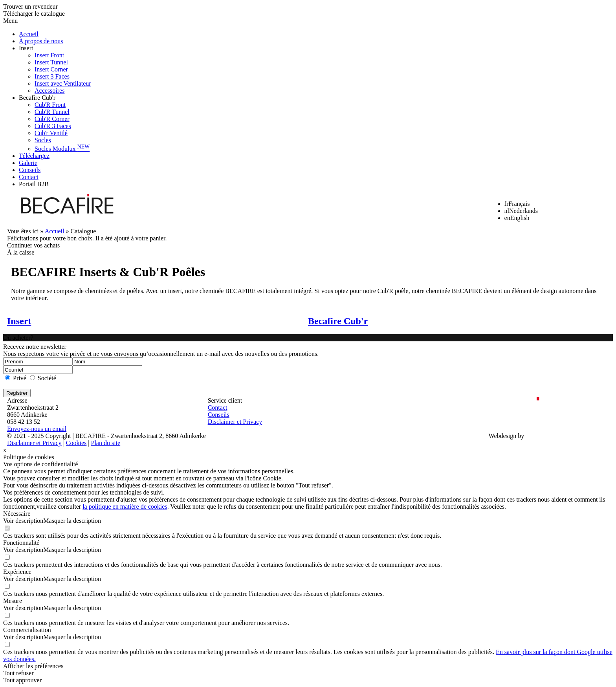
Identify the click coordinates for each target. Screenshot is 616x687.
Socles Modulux (62, 149)
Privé (20, 378)
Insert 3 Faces (52, 76)
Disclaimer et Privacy (235, 422)
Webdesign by (507, 436)
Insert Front (49, 55)
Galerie (28, 163)
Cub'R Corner (52, 119)
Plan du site (105, 443)
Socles (43, 140)
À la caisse (21, 252)
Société (47, 378)
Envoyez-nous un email (37, 429)
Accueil (29, 34)
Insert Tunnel (51, 62)
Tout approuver (22, 680)
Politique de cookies (29, 457)
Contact (29, 177)
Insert (26, 48)
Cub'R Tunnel (52, 112)
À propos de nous (41, 41)
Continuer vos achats (33, 245)
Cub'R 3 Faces (53, 126)
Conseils (30, 170)
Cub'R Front (50, 105)
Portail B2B (34, 184)
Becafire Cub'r (37, 98)
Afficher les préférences (33, 666)
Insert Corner (51, 69)
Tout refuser (18, 673)
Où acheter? (18, 338)
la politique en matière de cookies (125, 507)
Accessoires (49, 91)
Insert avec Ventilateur (63, 83)
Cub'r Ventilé (51, 133)
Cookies (76, 443)
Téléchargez (34, 156)
